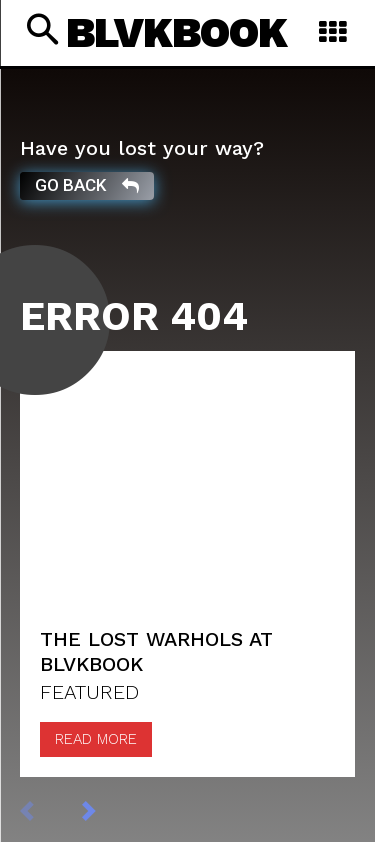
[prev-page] (47, 809)
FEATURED (89, 692)
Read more (96, 739)
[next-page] (109, 809)
